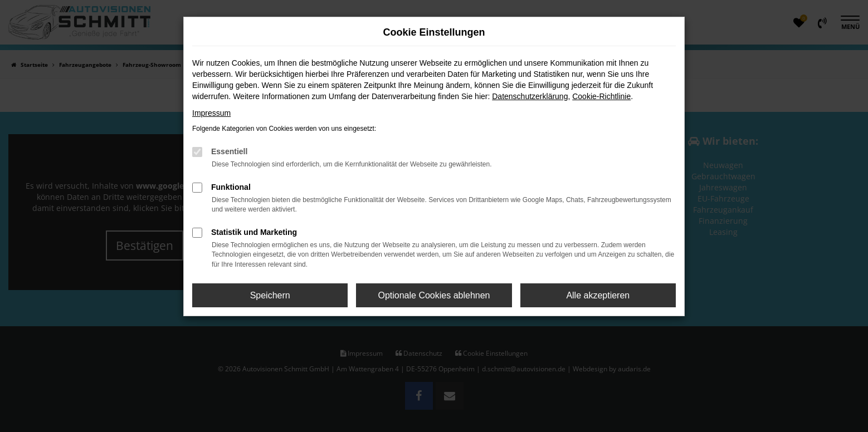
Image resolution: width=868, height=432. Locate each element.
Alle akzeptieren (598, 295)
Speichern (270, 295)
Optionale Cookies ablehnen (434, 295)
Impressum (211, 113)
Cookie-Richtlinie (601, 96)
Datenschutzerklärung (530, 96)
